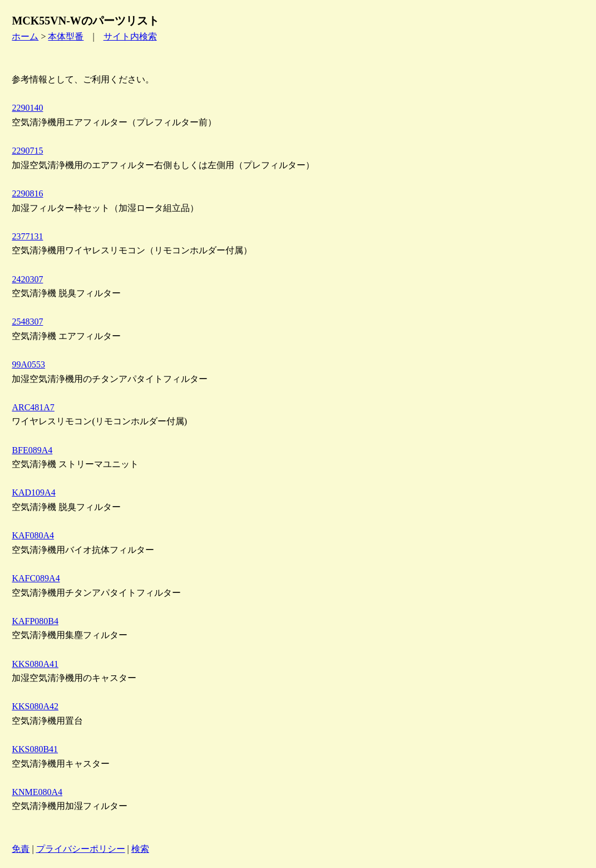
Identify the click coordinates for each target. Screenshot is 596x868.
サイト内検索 (130, 36)
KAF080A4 (33, 535)
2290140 (27, 108)
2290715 (27, 151)
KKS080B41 (35, 749)
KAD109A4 (33, 492)
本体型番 (66, 36)
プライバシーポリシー (81, 849)
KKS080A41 (35, 664)
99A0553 (28, 364)
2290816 (27, 193)
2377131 (27, 236)
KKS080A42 (35, 706)
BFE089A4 (32, 450)
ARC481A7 (33, 407)
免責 (21, 849)
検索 (140, 849)
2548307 (27, 322)
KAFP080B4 (35, 621)
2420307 (27, 279)
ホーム (25, 36)
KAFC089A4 (36, 578)
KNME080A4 (37, 792)
